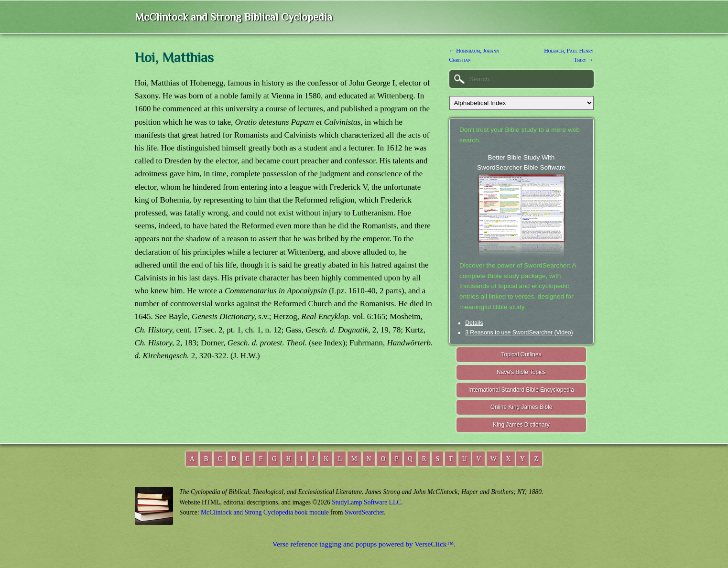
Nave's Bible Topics (521, 372)
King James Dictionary (521, 425)
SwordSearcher (364, 512)
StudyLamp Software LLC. (367, 502)
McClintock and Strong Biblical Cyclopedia (234, 17)
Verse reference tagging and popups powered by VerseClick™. (364, 544)
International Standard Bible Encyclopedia (521, 390)
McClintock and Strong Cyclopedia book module (265, 512)
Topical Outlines (522, 354)
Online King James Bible (522, 407)
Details (474, 323)
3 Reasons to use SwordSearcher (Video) (519, 332)
